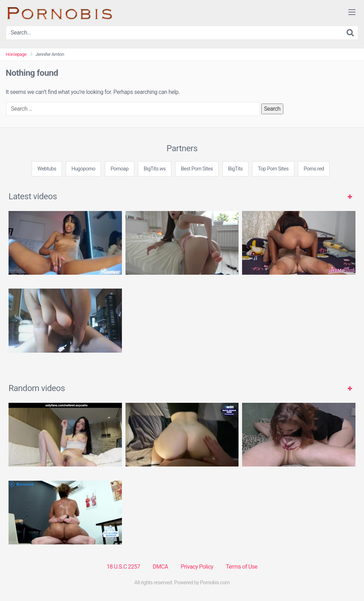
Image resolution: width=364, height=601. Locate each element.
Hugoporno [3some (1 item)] (83, 169)
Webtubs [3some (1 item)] (47, 169)
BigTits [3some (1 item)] (235, 169)
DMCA (160, 567)
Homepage (16, 54)
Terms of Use (242, 567)
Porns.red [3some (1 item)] (314, 169)
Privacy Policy (197, 567)
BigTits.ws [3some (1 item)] (155, 169)
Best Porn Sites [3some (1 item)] (197, 169)
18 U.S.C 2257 (123, 567)
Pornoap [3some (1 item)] (120, 169)
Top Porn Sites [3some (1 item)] (273, 169)
